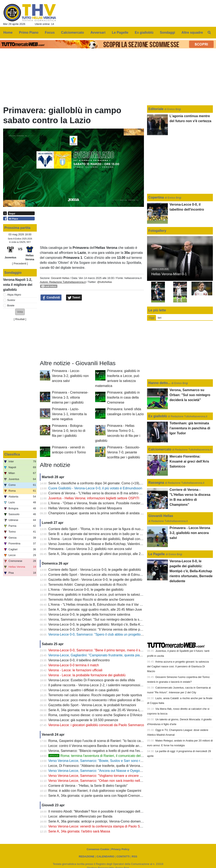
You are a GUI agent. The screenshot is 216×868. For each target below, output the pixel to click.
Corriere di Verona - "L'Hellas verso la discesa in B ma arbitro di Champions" (105, 493)
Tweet (74, 298)
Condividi (51, 298)
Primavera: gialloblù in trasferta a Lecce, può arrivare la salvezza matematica (105, 595)
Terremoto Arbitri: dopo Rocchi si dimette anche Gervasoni (91, 600)
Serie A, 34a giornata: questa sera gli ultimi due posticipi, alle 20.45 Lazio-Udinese (109, 554)
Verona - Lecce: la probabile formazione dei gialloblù (87, 675)
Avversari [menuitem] (98, 33)
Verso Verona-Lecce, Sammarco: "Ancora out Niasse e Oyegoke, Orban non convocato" (113, 771)
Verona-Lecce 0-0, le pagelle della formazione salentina (89, 614)
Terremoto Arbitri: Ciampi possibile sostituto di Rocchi (87, 585)
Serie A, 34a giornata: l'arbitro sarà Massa (79, 831)
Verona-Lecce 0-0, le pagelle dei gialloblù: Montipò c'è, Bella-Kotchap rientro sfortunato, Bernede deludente (127, 624)
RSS (134, 856)
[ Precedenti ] (20, 263)
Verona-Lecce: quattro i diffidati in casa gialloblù (84, 690)
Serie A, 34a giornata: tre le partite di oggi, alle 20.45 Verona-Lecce (98, 710)
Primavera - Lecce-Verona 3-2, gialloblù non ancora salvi (70, 376)
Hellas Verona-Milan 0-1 (169, 274)
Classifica (12, 454)
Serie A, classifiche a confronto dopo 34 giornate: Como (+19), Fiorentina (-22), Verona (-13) (116, 483)
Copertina (156, 197)
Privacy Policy (120, 849)
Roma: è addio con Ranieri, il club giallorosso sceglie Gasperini (95, 791)
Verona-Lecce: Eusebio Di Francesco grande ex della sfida (92, 680)
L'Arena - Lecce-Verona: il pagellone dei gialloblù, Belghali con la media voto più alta (110, 539)
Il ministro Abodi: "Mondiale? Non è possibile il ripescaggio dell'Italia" (99, 811)
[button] (20, 312)
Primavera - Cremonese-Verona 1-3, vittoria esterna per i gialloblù (70, 397)
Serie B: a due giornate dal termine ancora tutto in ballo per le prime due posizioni (108, 534)
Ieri (160, 318)
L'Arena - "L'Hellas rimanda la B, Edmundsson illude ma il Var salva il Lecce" (105, 605)
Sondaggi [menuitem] (168, 33)
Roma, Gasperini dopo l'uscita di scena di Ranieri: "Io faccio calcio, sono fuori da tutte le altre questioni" (124, 741)
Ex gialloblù (158, 416)
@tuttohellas (105, 282)
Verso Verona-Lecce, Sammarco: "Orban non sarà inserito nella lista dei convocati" (109, 781)
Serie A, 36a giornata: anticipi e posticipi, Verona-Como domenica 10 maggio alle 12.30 (113, 821)
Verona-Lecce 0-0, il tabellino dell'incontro (79, 660)
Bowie (11, 305)
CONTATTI (123, 856)
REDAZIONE (87, 856)
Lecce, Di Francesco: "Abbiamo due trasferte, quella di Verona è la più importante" (109, 766)
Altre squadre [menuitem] (192, 33)
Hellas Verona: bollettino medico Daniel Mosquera (85, 508)
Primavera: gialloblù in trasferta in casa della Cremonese (123, 397)
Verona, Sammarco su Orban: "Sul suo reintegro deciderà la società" (99, 619)
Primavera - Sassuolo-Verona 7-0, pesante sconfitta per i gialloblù (124, 452)
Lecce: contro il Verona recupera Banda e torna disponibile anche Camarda (104, 746)
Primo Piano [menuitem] (29, 33)
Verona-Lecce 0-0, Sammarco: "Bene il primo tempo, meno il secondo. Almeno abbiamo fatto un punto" (124, 650)
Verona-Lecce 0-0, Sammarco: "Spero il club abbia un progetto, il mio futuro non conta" (112, 634)
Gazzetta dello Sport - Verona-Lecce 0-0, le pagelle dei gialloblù (95, 580)
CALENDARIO (105, 856)
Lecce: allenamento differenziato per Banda (80, 816)
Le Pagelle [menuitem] (120, 33)
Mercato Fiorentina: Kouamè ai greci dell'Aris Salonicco (189, 461)
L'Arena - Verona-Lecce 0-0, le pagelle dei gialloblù (86, 590)
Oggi (152, 318)
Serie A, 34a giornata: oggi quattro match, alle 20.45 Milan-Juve (95, 610)
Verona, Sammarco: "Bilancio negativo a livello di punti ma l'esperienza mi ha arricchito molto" (117, 751)
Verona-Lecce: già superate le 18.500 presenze (83, 720)
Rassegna (156, 483)
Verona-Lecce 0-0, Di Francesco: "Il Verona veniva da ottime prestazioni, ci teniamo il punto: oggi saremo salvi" (130, 629)
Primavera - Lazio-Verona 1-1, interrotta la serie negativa (69, 414)
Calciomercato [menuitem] (72, 33)
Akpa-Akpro (14, 295)
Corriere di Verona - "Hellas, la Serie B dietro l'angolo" (88, 786)
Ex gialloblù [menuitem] (144, 33)
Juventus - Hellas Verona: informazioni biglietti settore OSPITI (94, 498)
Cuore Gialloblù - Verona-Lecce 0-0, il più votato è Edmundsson (95, 488)
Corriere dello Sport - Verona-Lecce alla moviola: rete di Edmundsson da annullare (109, 575)
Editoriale (156, 109)
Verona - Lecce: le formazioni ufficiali (75, 670)
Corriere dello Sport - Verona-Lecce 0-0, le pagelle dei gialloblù (95, 570)
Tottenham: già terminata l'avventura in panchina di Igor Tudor (190, 428)
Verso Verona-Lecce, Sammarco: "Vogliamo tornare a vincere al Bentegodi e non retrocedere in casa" (123, 776)
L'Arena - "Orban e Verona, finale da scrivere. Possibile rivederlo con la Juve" (105, 503)
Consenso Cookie (98, 849)
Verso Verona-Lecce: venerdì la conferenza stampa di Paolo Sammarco (101, 826)
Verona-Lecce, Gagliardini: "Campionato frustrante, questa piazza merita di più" (107, 655)
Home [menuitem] (8, 33)
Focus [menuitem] (50, 33)
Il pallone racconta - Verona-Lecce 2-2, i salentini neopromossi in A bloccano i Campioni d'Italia (118, 685)
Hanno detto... (159, 383)
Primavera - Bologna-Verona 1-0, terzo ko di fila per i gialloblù (69, 431)
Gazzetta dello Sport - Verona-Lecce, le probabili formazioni (92, 705)
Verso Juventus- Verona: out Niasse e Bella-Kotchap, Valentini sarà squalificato (107, 544)
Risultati (20, 319)
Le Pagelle (156, 554)
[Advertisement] (92, 330)
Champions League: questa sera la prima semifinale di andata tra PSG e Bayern (107, 513)
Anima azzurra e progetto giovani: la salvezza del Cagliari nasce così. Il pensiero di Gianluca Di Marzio (178, 666)
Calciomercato (160, 449)
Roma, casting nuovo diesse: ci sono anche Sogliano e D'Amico (95, 715)
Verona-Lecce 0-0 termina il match (74, 665)
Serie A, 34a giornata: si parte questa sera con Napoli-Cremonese (97, 796)
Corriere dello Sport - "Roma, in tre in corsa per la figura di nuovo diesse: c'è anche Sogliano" (117, 529)
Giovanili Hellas (60, 278)
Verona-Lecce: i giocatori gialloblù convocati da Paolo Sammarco (96, 725)
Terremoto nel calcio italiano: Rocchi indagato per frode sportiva (95, 695)
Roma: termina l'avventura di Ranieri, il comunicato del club (98, 756)
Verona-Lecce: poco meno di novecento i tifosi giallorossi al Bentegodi (100, 700)
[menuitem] (209, 33)
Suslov (11, 300)
